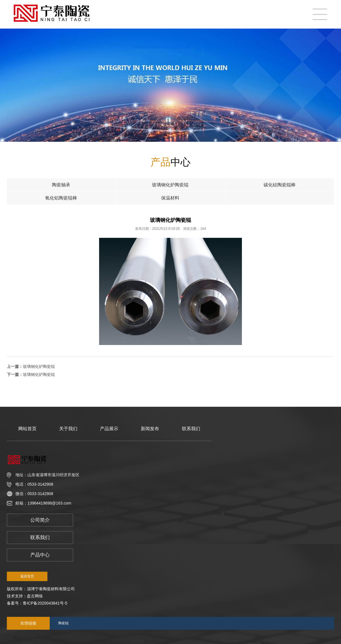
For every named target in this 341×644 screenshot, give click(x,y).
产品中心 (40, 555)
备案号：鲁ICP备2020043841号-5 (37, 603)
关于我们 (68, 429)
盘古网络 (35, 596)
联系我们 (191, 429)
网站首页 (27, 429)
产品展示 (109, 429)
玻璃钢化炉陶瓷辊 (39, 366)
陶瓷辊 (63, 623)
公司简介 (40, 520)
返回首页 (27, 576)
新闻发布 (150, 429)
